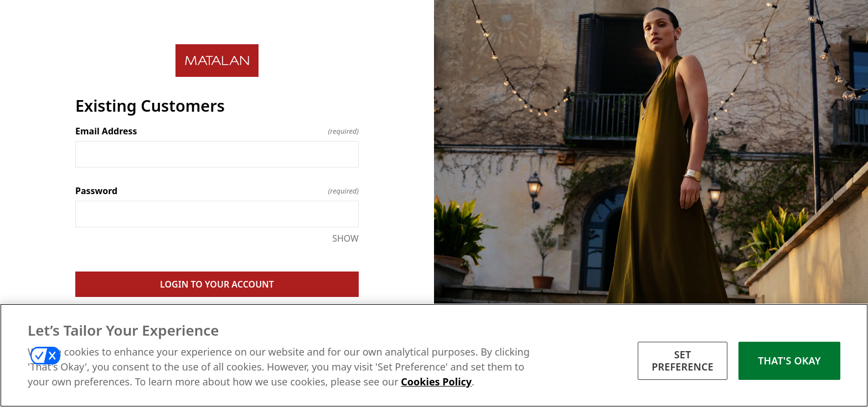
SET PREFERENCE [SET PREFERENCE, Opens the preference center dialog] (683, 361)
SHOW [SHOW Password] (345, 238)
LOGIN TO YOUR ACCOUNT (217, 284)
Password (217, 191)
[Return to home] (217, 61)
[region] (434, 355)
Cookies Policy (436, 382)
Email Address (217, 131)
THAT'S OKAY (789, 361)
